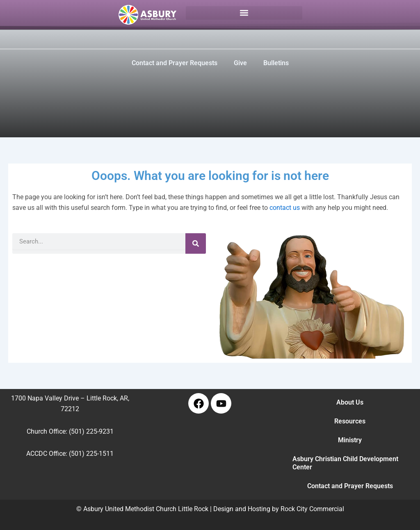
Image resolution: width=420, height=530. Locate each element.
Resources (350, 421)
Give (240, 63)
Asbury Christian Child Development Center (345, 463)
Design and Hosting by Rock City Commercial (279, 509)
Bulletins (276, 63)
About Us (350, 402)
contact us (285, 208)
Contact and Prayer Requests (175, 63)
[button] (244, 13)
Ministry (350, 440)
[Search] (196, 243)
